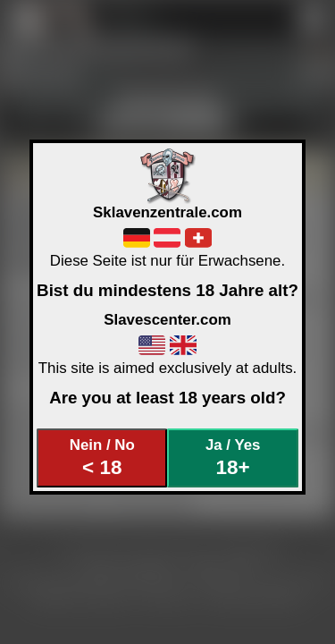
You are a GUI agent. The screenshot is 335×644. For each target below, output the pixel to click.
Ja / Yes (233, 458)
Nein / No (102, 458)
